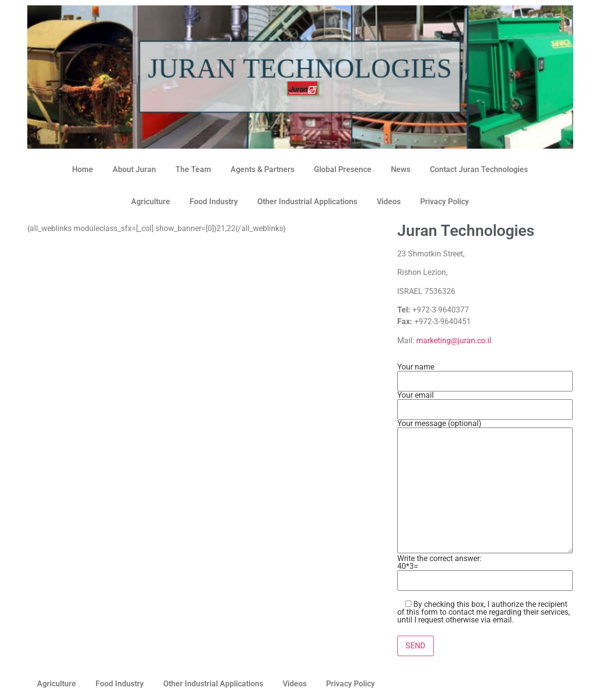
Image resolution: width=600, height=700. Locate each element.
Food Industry (214, 202)
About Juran (134, 169)
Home (83, 169)
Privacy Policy (445, 202)
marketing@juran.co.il (454, 340)
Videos (389, 202)
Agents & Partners (262, 169)
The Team (193, 169)
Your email (485, 403)
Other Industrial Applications (307, 202)
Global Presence (343, 169)
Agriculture (151, 202)
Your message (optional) (485, 487)
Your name (485, 374)
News (401, 169)
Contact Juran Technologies (479, 169)
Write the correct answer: (485, 568)
